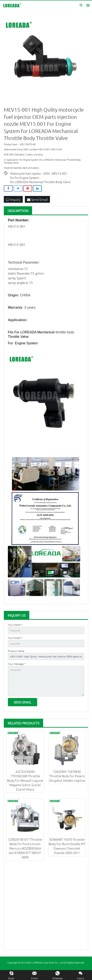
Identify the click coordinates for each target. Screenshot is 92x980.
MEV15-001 (59, 173)
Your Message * (17, 664)
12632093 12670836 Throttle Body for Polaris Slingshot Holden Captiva (67, 776)
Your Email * (15, 638)
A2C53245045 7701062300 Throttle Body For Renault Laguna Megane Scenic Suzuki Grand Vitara (25, 780)
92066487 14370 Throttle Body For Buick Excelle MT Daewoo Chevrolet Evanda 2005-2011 (67, 846)
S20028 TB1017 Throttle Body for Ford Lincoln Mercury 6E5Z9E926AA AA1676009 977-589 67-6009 (25, 848)
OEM (46, 173)
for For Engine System (25, 178)
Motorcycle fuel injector (26, 173)
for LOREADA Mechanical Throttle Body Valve (40, 182)
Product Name (16, 651)
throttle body (65, 332)
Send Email (37, 199)
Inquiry (13, 199)
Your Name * (15, 625)
